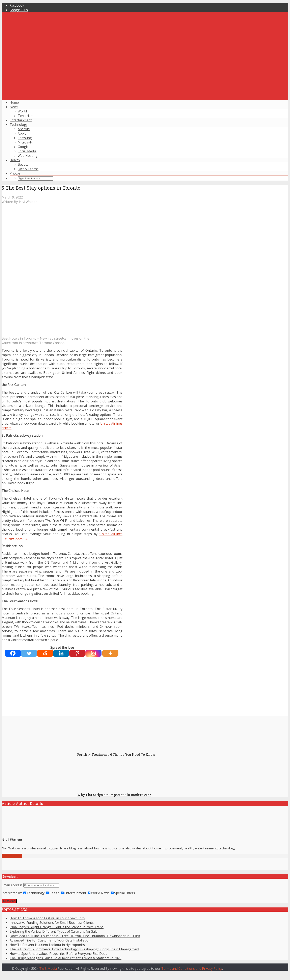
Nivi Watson (28, 202)
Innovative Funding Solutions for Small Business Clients (52, 923)
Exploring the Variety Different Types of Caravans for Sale (54, 931)
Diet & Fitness (28, 169)
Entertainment (21, 120)
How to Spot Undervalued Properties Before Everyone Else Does (58, 954)
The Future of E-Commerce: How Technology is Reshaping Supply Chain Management (75, 949)
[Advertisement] (145, 69)
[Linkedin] (61, 653)
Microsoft (25, 142)
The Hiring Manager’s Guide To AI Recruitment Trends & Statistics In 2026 (66, 958)
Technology (19, 125)
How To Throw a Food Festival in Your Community (47, 918)
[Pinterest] (77, 653)
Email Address (12, 885)
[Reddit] (45, 653)
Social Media (27, 151)
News (14, 107)
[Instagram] (93, 653)
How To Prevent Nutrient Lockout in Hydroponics (47, 945)
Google (23, 147)
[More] (110, 653)
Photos (15, 173)
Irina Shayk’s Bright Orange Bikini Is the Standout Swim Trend (57, 927)
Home (14, 102)
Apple (22, 133)
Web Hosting (28, 156)
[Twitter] (29, 653)
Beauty (23, 164)
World (22, 111)
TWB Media (48, 969)
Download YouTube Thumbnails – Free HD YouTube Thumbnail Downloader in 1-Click (75, 936)
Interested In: (12, 893)
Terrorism (25, 116)
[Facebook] (13, 653)
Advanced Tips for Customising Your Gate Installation (50, 940)
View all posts (12, 856)
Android (24, 129)
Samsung (25, 138)
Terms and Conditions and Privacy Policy (192, 969)
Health (15, 160)
